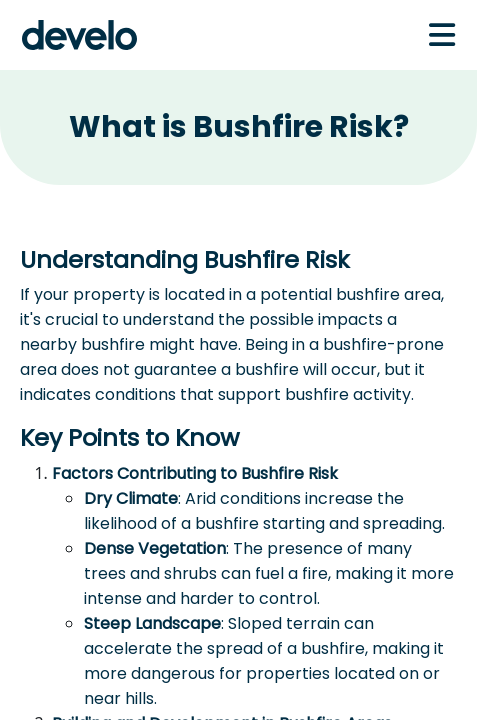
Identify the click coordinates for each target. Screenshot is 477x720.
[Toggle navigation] (442, 35)
